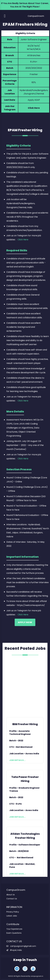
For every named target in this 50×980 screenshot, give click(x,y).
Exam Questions (14, 933)
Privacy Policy (13, 912)
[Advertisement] (25, 687)
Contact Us (12, 899)
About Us (11, 895)
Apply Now (25, 622)
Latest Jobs (12, 916)
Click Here (34, 108)
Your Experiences (14, 929)
